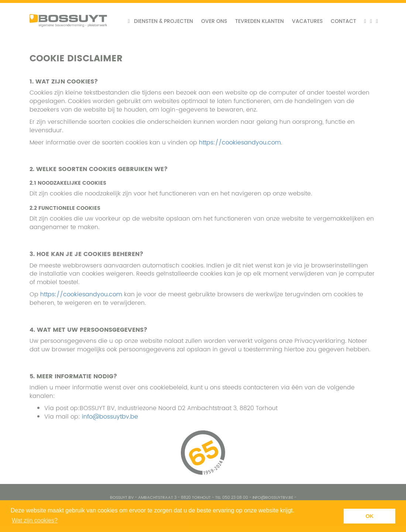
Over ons (214, 21)
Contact (343, 21)
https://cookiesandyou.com (240, 143)
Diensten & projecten (164, 21)
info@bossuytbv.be (110, 417)
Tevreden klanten (259, 21)
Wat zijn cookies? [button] (35, 520)
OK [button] (369, 516)
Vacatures (307, 21)
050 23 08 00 (235, 498)
